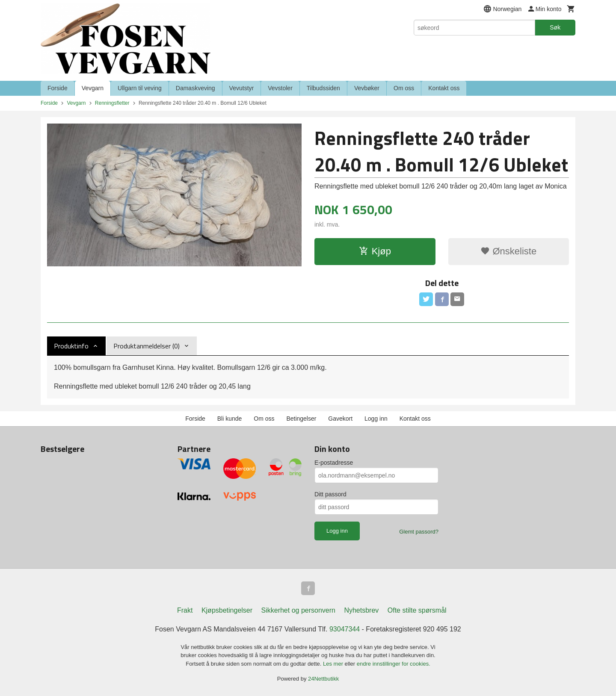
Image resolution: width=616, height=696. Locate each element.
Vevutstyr (242, 88)
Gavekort (340, 419)
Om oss (404, 88)
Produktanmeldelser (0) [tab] (147, 346)
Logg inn (376, 419)
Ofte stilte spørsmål (417, 610)
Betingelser (301, 419)
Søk (555, 27)
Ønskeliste (508, 251)
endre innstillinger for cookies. (394, 664)
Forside (58, 88)
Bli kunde (230, 419)
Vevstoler (280, 88)
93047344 (345, 629)
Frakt (185, 610)
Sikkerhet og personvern (298, 610)
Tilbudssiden (323, 88)
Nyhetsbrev (361, 610)
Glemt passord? (419, 532)
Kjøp (375, 251)
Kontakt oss (444, 88)
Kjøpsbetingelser (227, 610)
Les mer (334, 664)
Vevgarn (93, 88)
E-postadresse (334, 463)
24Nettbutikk (323, 679)
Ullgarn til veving (140, 88)
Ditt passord (330, 494)
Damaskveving (195, 88)
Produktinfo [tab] (71, 346)
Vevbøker (367, 88)
